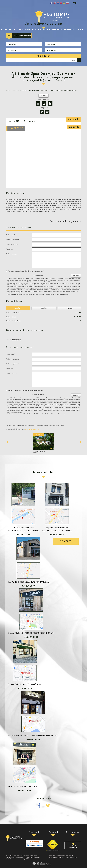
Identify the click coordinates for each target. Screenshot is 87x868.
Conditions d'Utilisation (51, 294)
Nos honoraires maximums (29, 857)
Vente (9, 36)
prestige (46, 30)
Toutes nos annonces (16, 859)
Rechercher (44, 56)
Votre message (11, 254)
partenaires (69, 30)
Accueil (4, 30)
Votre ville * (10, 249)
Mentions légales (17, 857)
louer (28, 30)
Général (18, 308)
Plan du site (9, 857)
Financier (70, 308)
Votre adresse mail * (13, 240)
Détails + (44, 308)
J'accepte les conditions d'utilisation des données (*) (26, 271)
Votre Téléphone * (12, 244)
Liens (38, 857)
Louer (15, 36)
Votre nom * (10, 235)
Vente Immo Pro (25, 36)
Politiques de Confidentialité (34, 294)
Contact (79, 30)
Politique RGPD (25, 859)
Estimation (37, 30)
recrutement (57, 30)
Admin (8, 859)
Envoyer (76, 276)
